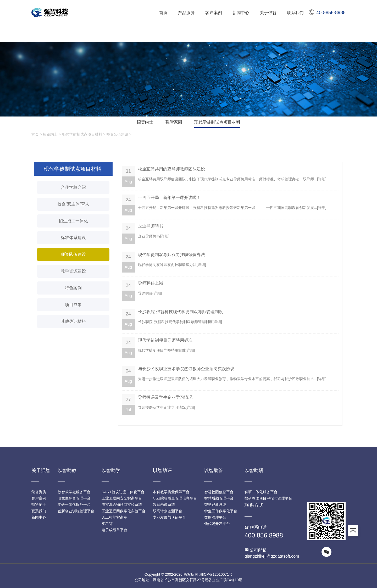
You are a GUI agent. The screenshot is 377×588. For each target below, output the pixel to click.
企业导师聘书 (151, 226)
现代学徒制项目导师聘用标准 (165, 340)
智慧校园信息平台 (219, 492)
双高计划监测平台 (168, 511)
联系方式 (254, 505)
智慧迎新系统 (215, 504)
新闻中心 (241, 13)
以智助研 (254, 470)
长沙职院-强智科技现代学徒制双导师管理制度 (181, 312)
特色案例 (73, 288)
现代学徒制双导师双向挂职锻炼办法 (171, 255)
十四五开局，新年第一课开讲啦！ (169, 198)
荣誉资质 (39, 492)
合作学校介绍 (73, 187)
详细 (322, 179)
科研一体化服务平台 (261, 492)
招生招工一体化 (73, 221)
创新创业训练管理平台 (76, 511)
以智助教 (67, 470)
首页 (163, 13)
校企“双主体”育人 (73, 204)
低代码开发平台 (217, 524)
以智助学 (111, 470)
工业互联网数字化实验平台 (124, 511)
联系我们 (295, 13)
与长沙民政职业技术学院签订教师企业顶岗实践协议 (186, 369)
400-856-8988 (327, 13)
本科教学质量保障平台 (171, 492)
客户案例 (214, 13)
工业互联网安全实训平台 (122, 498)
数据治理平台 (215, 517)
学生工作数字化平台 (221, 511)
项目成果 (73, 305)
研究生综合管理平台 (74, 498)
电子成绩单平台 (114, 530)
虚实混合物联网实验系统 (122, 504)
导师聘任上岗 (151, 283)
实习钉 (107, 524)
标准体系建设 (73, 238)
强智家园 (174, 122)
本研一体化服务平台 (74, 504)
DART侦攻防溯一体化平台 (123, 492)
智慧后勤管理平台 (219, 498)
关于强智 (268, 13)
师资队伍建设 (117, 134)
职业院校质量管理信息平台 (175, 498)
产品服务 (186, 13)
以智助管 (214, 470)
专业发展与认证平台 (169, 517)
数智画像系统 (164, 504)
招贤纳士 (145, 122)
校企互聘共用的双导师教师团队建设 (171, 169)
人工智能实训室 (114, 517)
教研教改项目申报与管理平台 (268, 498)
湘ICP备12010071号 (216, 574)
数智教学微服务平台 (74, 492)
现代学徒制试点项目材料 (217, 122)
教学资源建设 (73, 271)
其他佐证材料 (73, 321)
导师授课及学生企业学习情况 (165, 397)
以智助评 (162, 470)
